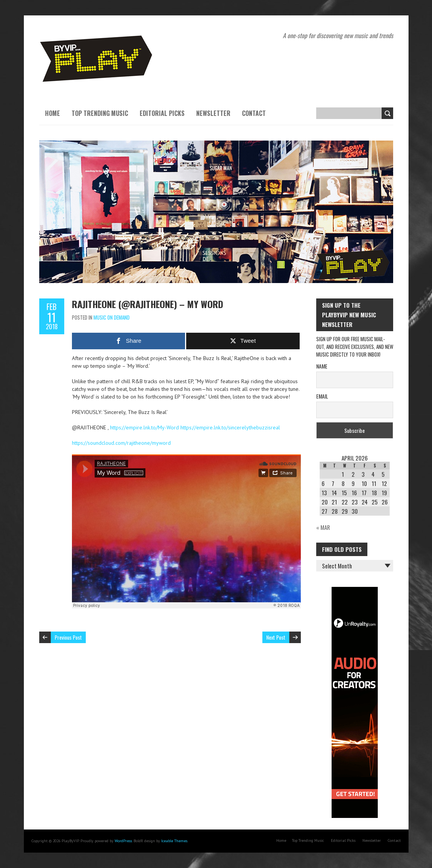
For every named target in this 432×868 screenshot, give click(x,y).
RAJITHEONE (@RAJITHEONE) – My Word (148, 304)
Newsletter (213, 113)
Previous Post (68, 637)
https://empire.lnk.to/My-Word (144, 427)
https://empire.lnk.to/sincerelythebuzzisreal (230, 427)
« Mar (323, 527)
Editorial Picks (162, 113)
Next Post (276, 637)
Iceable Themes (174, 841)
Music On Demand (112, 317)
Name (322, 366)
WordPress (123, 841)
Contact (254, 113)
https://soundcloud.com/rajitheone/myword (121, 443)
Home (53, 113)
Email (322, 396)
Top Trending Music (100, 113)
